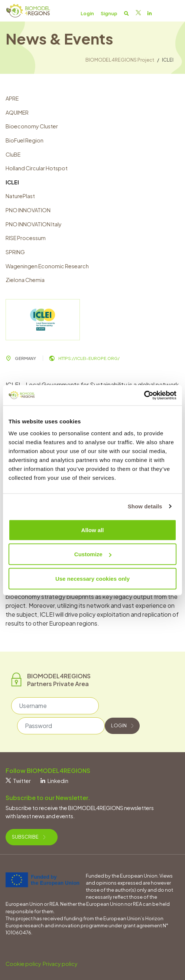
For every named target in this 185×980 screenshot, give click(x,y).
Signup (109, 13)
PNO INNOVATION (28, 210)
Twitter (18, 781)
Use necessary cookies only (92, 578)
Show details (145, 506)
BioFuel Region (25, 140)
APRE (12, 98)
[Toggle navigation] (171, 13)
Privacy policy (60, 964)
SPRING (15, 252)
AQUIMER (17, 112)
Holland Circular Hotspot (37, 168)
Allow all (93, 530)
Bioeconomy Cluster (32, 126)
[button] (126, 13)
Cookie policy (23, 964)
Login (122, 725)
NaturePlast (20, 196)
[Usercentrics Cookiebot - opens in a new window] (144, 395)
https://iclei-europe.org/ (84, 358)
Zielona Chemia (25, 280)
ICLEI (12, 182)
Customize (93, 554)
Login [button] (87, 13)
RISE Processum (26, 238)
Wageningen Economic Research (47, 266)
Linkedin (54, 781)
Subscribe (29, 837)
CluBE (13, 154)
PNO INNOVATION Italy (34, 224)
